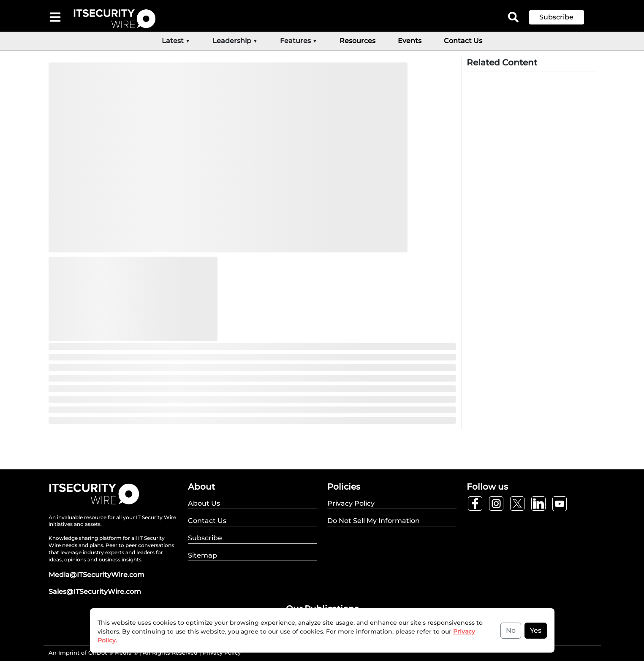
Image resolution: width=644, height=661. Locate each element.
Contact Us (463, 41)
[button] (563, 17)
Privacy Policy (222, 653)
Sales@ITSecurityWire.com (95, 592)
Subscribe (556, 17)
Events (410, 41)
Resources (357, 41)
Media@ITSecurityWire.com (96, 575)
